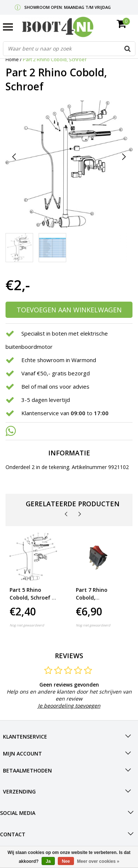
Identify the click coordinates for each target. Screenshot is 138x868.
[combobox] (69, 49)
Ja (48, 861)
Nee (66, 861)
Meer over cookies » (98, 861)
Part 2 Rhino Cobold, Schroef (55, 59)
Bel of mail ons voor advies (55, 386)
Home (12, 59)
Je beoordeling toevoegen (69, 706)
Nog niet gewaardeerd (27, 625)
